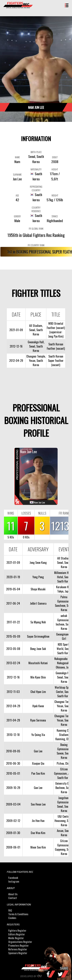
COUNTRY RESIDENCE (36, 209)
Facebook (13, 878)
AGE (17, 195)
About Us (13, 894)
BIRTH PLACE (36, 152)
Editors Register (17, 934)
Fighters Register (17, 930)
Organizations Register (20, 942)
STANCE (55, 216)
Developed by (36, 976)
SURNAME (17, 174)
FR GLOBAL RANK (36, 229)
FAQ (10, 910)
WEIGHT (55, 195)
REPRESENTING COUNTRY (36, 188)
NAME (17, 157)
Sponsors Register (18, 953)
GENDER (17, 216)
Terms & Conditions (18, 914)
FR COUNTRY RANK (36, 245)
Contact (13, 898)
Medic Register (16, 938)
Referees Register (18, 949)
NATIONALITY (36, 169)
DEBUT (55, 157)
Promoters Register (18, 945)
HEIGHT (55, 169)
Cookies (12, 918)
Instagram (14, 881)
